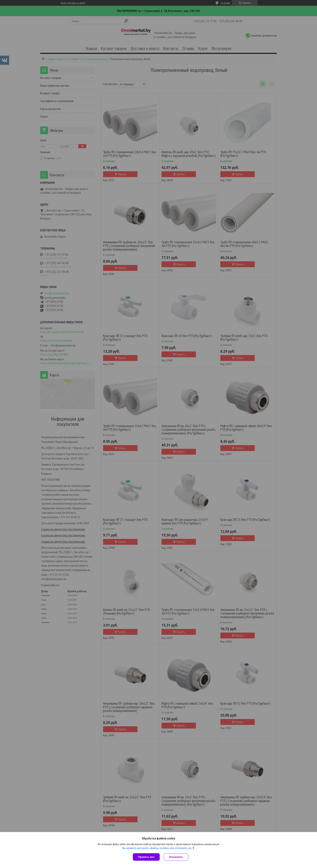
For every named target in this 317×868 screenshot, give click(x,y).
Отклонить (176, 857)
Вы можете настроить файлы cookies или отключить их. (157, 848)
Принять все (146, 857)
